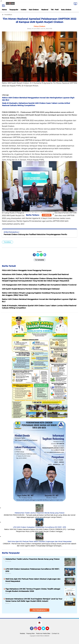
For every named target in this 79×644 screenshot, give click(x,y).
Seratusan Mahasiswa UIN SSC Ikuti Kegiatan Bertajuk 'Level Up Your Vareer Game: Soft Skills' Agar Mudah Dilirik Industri (34, 600)
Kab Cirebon (34, 10)
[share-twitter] (38, 255)
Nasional (45, 10)
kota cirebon (66, 10)
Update (47, 215)
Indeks (24, 10)
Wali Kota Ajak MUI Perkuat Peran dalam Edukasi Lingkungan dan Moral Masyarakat (40, 541)
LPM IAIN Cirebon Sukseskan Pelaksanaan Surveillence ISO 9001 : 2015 (39, 527)
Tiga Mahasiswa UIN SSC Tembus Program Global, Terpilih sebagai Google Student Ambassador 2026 (33, 590)
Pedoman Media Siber (43, 633)
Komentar (40, 260)
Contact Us (55, 633)
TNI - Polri (55, 10)
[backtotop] (39, 619)
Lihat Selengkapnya (40, 610)
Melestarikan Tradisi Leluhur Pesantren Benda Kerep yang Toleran (40, 513)
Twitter (44, 629)
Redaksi (22, 633)
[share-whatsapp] (41, 255)
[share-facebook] (34, 255)
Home (4, 10)
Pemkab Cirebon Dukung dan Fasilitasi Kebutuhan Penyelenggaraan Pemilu (35, 234)
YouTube (49, 629)
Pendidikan (8, 242)
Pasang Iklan (31, 633)
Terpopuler (14, 10)
